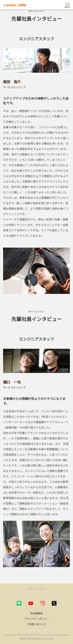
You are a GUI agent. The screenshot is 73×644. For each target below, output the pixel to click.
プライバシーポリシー (37, 619)
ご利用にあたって (36, 624)
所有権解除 (36, 613)
